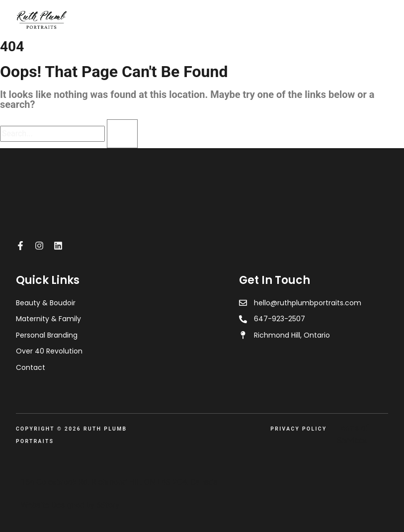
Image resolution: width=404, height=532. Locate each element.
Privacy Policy (298, 429)
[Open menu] (383, 20)
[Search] (122, 134)
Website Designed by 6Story (70, 505)
